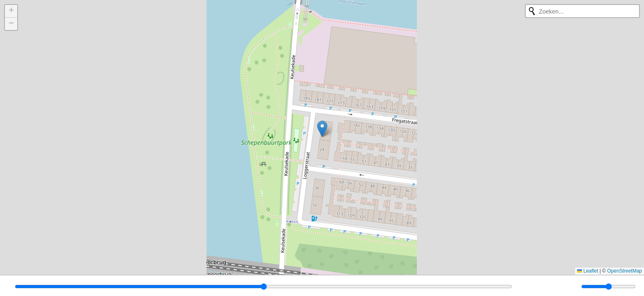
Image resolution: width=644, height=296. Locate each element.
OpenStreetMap (624, 271)
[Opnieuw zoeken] (532, 11)
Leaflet (588, 271)
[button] (322, 129)
